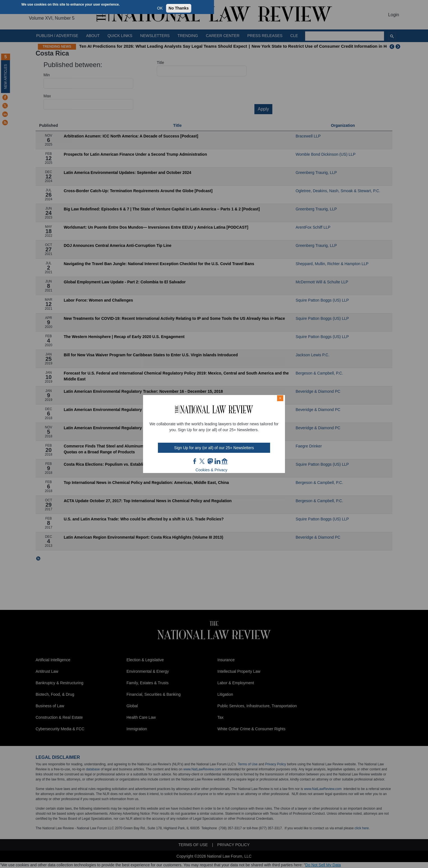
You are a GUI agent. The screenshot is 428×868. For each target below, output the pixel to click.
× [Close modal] (280, 398)
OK (160, 8)
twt (203, 461)
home (225, 461)
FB (195, 461)
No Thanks (179, 8)
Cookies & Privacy (211, 470)
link (217, 461)
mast (210, 461)
